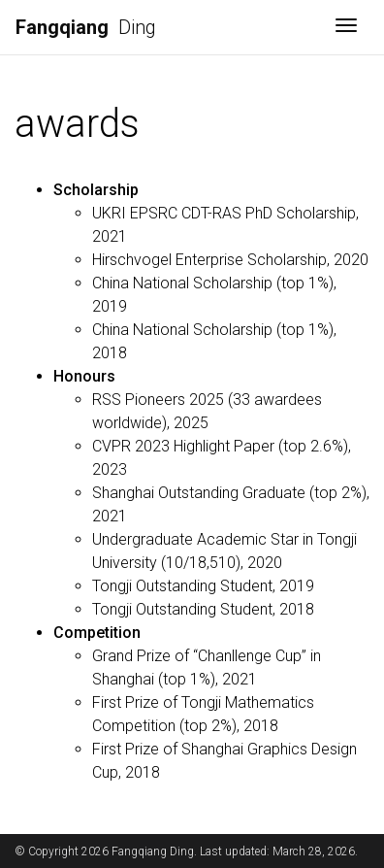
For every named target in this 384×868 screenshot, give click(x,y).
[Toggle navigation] (346, 27)
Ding (86, 27)
